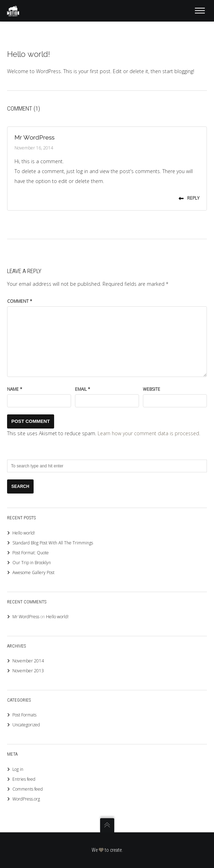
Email (83, 389)
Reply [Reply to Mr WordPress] (189, 198)
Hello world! (24, 533)
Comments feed (28, 789)
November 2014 (28, 661)
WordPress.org (26, 799)
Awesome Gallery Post (33, 572)
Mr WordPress (34, 137)
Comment (20, 301)
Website (152, 389)
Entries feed (24, 779)
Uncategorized (26, 725)
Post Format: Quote (31, 553)
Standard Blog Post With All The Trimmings (53, 543)
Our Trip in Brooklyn (32, 563)
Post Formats (24, 715)
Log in (18, 769)
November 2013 (28, 671)
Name (15, 389)
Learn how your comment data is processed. (149, 433)
